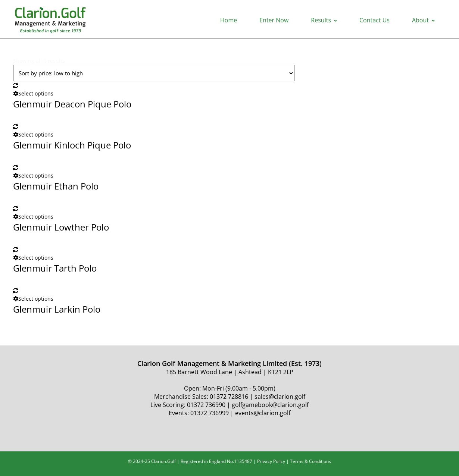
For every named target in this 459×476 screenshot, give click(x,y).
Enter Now (274, 20)
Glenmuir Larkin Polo (57, 309)
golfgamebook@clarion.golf (270, 405)
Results (324, 20)
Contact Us (374, 20)
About (423, 20)
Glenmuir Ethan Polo (56, 186)
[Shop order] (154, 73)
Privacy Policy (271, 461)
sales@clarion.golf (280, 397)
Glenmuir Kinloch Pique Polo (72, 145)
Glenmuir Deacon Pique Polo (72, 104)
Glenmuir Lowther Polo (61, 227)
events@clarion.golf (263, 413)
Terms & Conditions (310, 461)
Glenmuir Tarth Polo (55, 268)
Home (229, 20)
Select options (33, 93)
